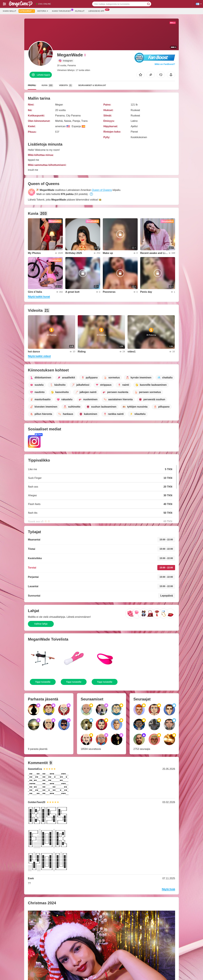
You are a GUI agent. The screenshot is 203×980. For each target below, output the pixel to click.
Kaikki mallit (10, 11)
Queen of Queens (102, 190)
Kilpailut (80, 11)
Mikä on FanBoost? (165, 64)
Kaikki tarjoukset (62, 11)
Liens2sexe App (97, 11)
